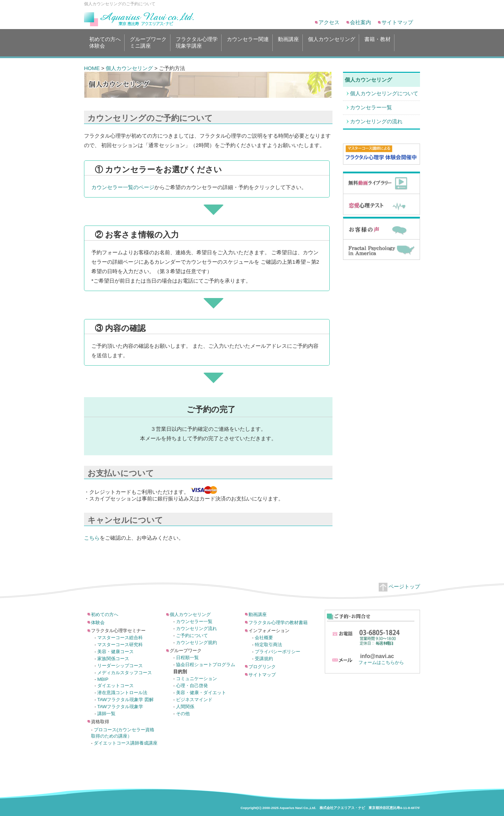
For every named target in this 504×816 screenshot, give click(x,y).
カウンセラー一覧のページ (123, 187)
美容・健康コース (115, 652)
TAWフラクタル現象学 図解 (125, 700)
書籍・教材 (377, 42)
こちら (92, 538)
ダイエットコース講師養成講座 (126, 743)
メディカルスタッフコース (125, 673)
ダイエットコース (115, 686)
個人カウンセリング (332, 42)
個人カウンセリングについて (384, 93)
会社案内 (360, 22)
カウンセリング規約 (197, 642)
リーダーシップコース (120, 666)
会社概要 (264, 638)
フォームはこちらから (381, 662)
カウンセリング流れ (197, 628)
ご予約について (192, 635)
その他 (183, 714)
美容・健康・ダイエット (201, 693)
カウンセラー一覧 (371, 107)
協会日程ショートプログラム (206, 665)
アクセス (329, 22)
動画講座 (288, 42)
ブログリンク (262, 667)
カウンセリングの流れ (376, 121)
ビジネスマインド (194, 700)
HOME (92, 68)
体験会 (98, 623)
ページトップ (399, 586)
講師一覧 (106, 714)
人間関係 (185, 707)
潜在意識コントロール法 (122, 693)
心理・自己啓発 (192, 686)
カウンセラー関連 (248, 42)
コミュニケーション (197, 679)
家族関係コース (113, 659)
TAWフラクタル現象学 (120, 707)
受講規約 (264, 659)
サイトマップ (397, 22)
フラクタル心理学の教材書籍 (278, 623)
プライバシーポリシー (278, 652)
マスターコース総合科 (120, 638)
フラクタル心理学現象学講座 (197, 42)
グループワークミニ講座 (148, 42)
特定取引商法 (268, 645)
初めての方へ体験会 (105, 42)
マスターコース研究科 (120, 645)
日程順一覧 (187, 658)
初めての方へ (105, 614)
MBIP (103, 679)
